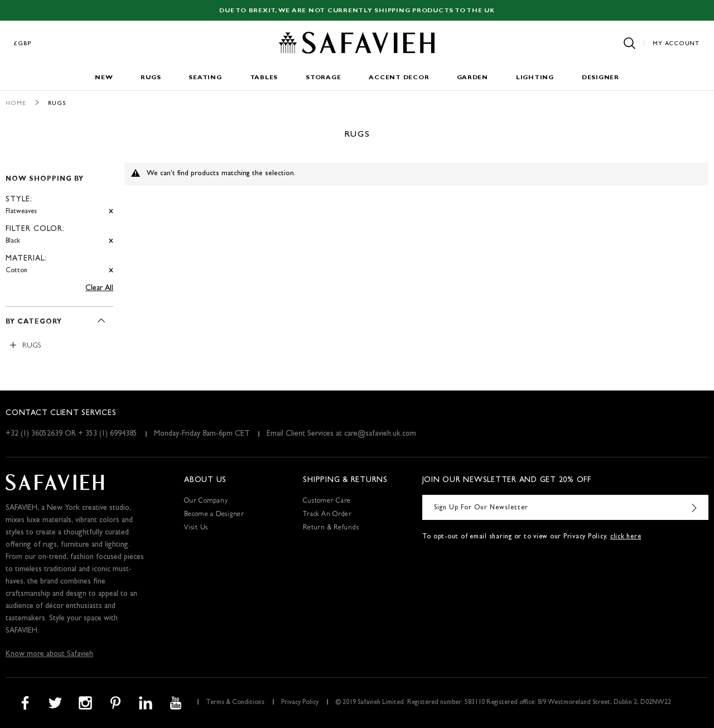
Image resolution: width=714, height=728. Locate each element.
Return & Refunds (331, 528)
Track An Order (327, 515)
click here (626, 537)
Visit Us (196, 528)
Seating (205, 78)
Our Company (206, 502)
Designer (600, 78)
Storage (323, 78)
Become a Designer (214, 515)
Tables (264, 78)
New (104, 78)
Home (16, 103)
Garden (472, 78)
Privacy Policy (300, 703)
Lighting (535, 78)
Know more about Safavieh (49, 654)
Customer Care (327, 502)
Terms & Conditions (235, 703)
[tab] (59, 220)
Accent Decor (399, 78)
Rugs (151, 78)
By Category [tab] (34, 322)
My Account (676, 44)
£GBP (23, 44)
